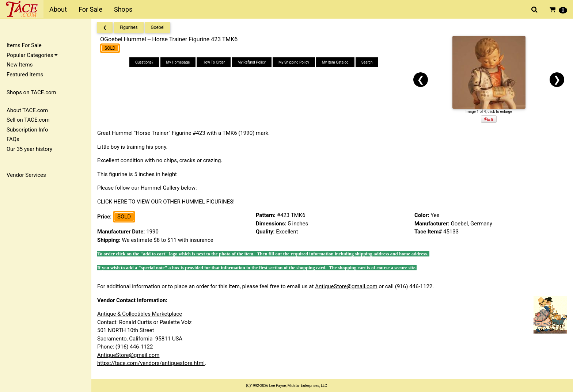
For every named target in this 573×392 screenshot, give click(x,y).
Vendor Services (26, 175)
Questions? (144, 62)
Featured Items (25, 75)
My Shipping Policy (294, 62)
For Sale (90, 9)
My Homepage (178, 62)
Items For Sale (24, 45)
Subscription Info (27, 130)
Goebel (158, 27)
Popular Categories (32, 55)
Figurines (129, 27)
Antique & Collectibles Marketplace (140, 314)
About (58, 9)
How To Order (214, 62)
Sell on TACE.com (28, 120)
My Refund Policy (252, 62)
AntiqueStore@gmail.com (346, 286)
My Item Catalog (335, 62)
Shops (123, 9)
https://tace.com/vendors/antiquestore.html (151, 363)
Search (367, 62)
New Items (20, 65)
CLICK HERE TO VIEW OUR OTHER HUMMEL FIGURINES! (166, 202)
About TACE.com (27, 110)
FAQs (13, 139)
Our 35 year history (29, 149)
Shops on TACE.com (31, 92)
